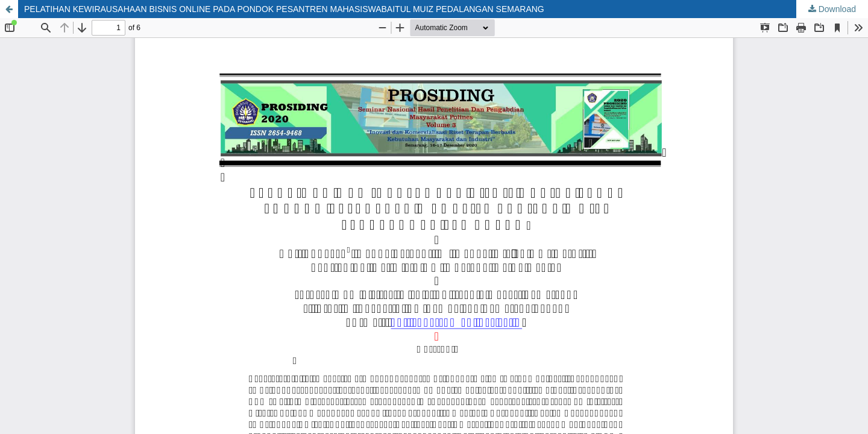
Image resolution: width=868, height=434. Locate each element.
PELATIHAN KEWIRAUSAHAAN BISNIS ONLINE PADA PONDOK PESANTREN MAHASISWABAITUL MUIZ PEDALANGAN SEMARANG (284, 9)
